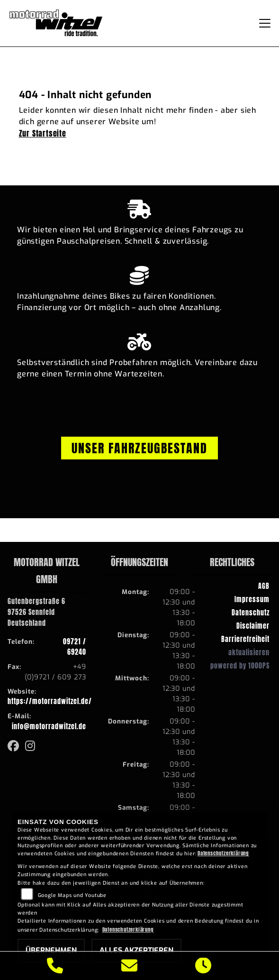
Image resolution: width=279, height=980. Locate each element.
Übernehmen (51, 950)
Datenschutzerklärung (223, 853)
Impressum (252, 599)
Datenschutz (251, 613)
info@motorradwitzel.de (49, 726)
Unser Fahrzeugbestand (139, 448)
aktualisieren (249, 652)
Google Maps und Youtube (72, 895)
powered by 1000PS (240, 666)
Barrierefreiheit (245, 639)
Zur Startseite (43, 133)
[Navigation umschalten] (265, 23)
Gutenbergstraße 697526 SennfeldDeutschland (36, 612)
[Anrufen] (55, 966)
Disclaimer (253, 626)
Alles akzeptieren (136, 950)
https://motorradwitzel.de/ (50, 701)
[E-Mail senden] (130, 966)
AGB (264, 586)
